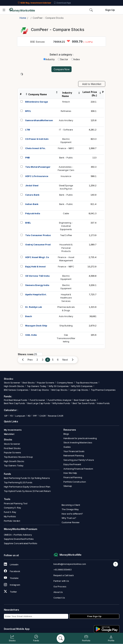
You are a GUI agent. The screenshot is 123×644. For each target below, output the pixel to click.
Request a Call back (64, 575)
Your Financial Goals (74, 451)
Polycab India (33, 213)
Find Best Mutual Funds (16, 400)
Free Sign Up (94, 616)
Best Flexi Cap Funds (14, 403)
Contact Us (59, 598)
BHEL (28, 223)
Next (65, 360)
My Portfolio (10, 516)
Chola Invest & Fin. (35, 148)
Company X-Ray (12, 508)
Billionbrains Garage (37, 102)
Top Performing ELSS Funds (18, 482)
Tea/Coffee (66, 235)
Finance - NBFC (66, 148)
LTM (28, 130)
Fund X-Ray (10, 512)
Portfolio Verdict (12, 521)
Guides (67, 447)
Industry (49, 59)
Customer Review (71, 522)
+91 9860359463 (63, 570)
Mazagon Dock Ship (36, 326)
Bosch (29, 316)
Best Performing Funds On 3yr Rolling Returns (27, 478)
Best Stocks (29, 383)
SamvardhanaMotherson (39, 120)
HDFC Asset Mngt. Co (37, 257)
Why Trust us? (69, 518)
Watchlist (9, 434)
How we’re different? (72, 514)
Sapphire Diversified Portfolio (19, 539)
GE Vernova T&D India (37, 276)
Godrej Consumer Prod (38, 245)
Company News (65, 383)
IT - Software (66, 130)
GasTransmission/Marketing (66, 338)
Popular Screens (46, 383)
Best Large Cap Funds (39, 403)
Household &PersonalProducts (66, 248)
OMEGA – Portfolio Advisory (18, 535)
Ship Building (66, 326)
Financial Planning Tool (16, 503)
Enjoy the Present (72, 464)
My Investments (13, 430)
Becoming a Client (71, 505)
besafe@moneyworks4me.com (70, 564)
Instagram (12, 585)
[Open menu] (4, 10)
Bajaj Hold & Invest (35, 267)
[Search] (61, 638)
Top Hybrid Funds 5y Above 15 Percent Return (27, 491)
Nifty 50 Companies (59, 386)
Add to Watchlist (92, 84)
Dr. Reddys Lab (33, 307)
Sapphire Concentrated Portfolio (21, 543)
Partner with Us (61, 581)
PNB (28, 158)
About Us (58, 592)
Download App (62, 3)
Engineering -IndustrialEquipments (66, 226)
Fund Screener (37, 400)
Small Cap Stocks (40, 390)
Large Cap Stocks (79, 390)
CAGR (42, 416)
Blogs (66, 434)
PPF (35, 416)
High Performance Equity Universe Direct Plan (27, 487)
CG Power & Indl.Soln (37, 139)
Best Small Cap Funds (85, 400)
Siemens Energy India (37, 285)
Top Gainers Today (36, 386)
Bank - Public (66, 158)
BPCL (28, 111)
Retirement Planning (74, 456)
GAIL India (31, 335)
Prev (30, 360)
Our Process (60, 586)
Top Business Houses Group (18, 457)
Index (75, 59)
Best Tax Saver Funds (84, 403)
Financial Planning (73, 477)
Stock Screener (12, 383)
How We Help (70, 473)
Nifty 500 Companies (82, 386)
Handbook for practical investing (80, 438)
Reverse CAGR (56, 416)
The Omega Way (70, 509)
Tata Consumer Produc (38, 235)
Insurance (66, 176)
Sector (63, 59)
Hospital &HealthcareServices (66, 298)
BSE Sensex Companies (16, 390)
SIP (6, 416)
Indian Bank (32, 204)
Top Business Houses (87, 383)
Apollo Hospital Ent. (36, 294)
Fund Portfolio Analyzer (60, 400)
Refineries (66, 111)
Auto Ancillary (66, 120)
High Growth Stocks (14, 386)
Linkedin (11, 564)
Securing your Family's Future (79, 460)
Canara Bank (32, 195)
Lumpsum (20, 416)
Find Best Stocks (12, 448)
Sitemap (68, 486)
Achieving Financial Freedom (78, 469)
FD (12, 416)
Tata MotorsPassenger (38, 167)
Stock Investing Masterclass (78, 442)
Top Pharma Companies (103, 390)
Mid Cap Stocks (59, 390)
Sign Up (110, 10)
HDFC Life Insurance (37, 176)
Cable (66, 213)
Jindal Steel (32, 185)
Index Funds (103, 403)
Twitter (10, 592)
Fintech (66, 102)
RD (29, 416)
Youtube (11, 578)
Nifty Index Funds (61, 403)
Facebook (12, 571)
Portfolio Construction (75, 482)
